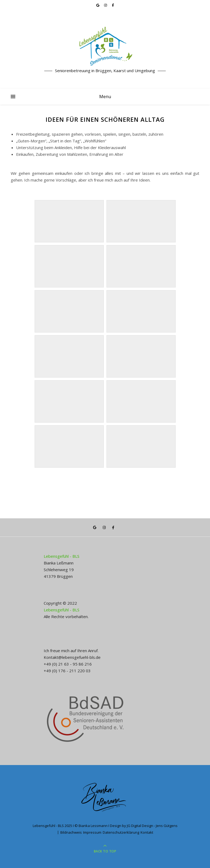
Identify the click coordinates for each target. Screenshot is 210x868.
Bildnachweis (71, 832)
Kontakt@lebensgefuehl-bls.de (72, 657)
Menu (105, 97)
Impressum (92, 832)
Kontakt (147, 832)
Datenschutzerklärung (121, 832)
